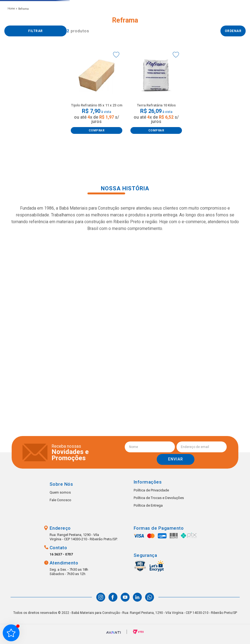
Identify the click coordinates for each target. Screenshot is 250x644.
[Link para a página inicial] (11, 42)
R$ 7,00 (10, 149)
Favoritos (219, 21)
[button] (90, 20)
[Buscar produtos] (144, 20)
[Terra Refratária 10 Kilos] (156, 125)
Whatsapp (235, 629)
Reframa (23, 42)
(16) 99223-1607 (179, 26)
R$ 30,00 (60, 149)
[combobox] (114, 20)
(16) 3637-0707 (177, 21)
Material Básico (22, 86)
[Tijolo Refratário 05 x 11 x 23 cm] (97, 125)
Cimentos (18, 115)
